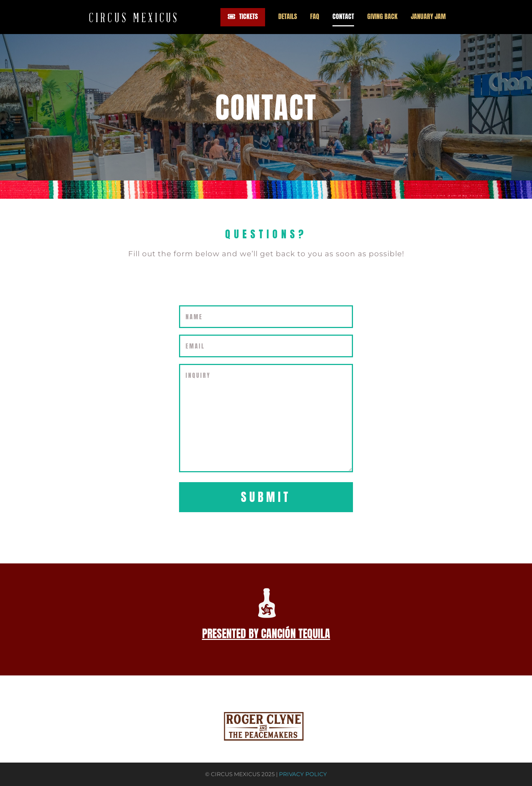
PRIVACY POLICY (303, 774)
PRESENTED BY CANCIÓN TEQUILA (266, 634)
